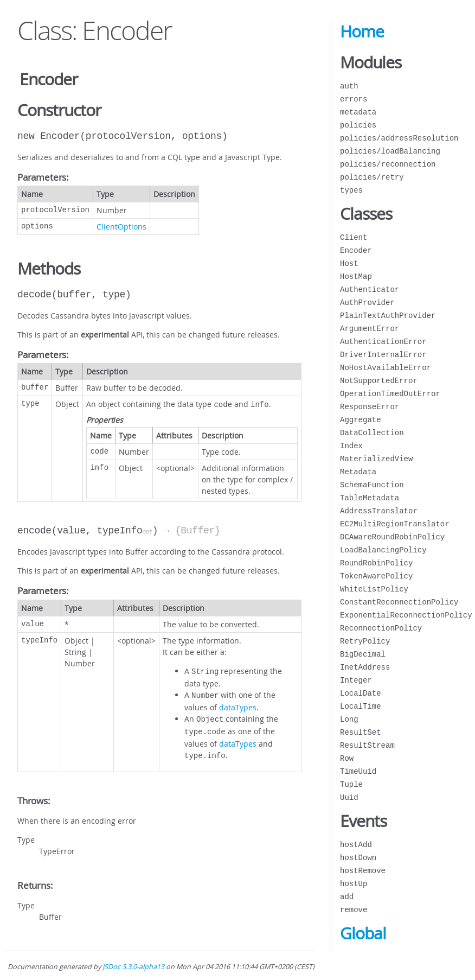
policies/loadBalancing (390, 151)
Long (349, 719)
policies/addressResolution (399, 138)
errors (354, 99)
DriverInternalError (383, 355)
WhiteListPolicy (374, 589)
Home (362, 31)
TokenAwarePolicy (376, 576)
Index (351, 446)
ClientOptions (121, 227)
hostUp (354, 884)
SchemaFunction (372, 485)
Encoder (356, 250)
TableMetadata (370, 498)
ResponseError (370, 407)
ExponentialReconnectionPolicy (406, 615)
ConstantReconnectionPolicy (399, 602)
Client (354, 237)
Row (347, 758)
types (351, 190)
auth (349, 86)
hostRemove (363, 871)
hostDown (358, 858)
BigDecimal (363, 654)
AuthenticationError (383, 342)
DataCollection (372, 433)
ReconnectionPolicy (381, 628)
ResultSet (361, 732)
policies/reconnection (388, 164)
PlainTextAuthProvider (388, 316)
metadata (358, 112)
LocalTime (361, 706)
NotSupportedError (379, 381)
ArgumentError (370, 329)
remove (354, 910)
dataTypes (238, 704)
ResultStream (367, 745)
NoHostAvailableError (386, 368)
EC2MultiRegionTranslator (395, 524)
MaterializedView (376, 459)
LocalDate (361, 693)
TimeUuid (358, 771)
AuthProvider (367, 303)
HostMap (356, 276)
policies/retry (372, 177)
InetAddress (365, 667)
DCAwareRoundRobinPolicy (392, 537)
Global (363, 933)
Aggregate (361, 420)
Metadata (358, 472)
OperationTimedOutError (390, 394)
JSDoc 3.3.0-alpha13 (133, 967)
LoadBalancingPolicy (383, 550)
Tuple (351, 784)
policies (358, 125)
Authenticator (370, 289)
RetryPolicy (365, 641)
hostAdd (356, 845)
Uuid (349, 797)
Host (349, 263)
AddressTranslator (379, 511)
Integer (356, 680)
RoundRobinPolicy (376, 563)
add (347, 897)
